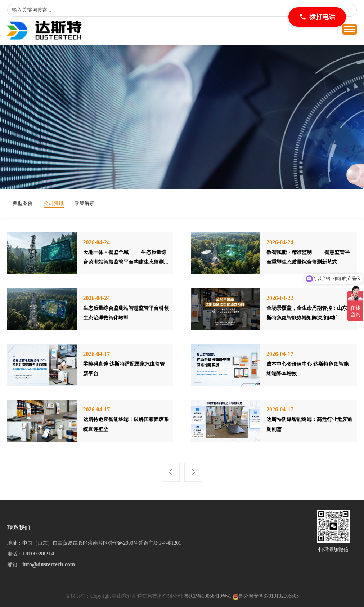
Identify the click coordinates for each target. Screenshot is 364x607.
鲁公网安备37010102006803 (269, 596)
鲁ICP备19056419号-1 (208, 596)
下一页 (193, 472)
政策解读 (85, 203)
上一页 (171, 472)
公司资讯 (54, 203)
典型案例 (23, 203)
